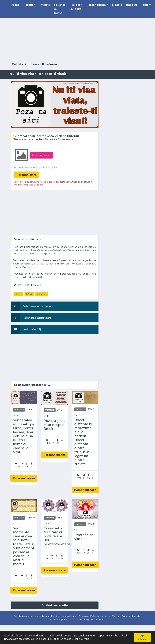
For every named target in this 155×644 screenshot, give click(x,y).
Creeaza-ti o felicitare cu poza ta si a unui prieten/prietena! (55, 536)
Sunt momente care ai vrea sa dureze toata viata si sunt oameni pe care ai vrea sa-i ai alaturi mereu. (24, 546)
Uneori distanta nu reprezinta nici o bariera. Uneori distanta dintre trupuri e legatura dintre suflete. (84, 442)
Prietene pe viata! (84, 537)
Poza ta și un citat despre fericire (54, 425)
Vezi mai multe (55, 605)
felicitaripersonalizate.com (67, 620)
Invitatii (45, 5)
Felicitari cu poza (76, 7)
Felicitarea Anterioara (31, 306)
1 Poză (29, 294)
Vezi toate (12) (26, 329)
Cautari (116, 616)
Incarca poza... (41, 155)
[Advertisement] (78, 40)
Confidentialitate (131, 616)
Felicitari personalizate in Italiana (32, 616)
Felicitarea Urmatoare (31, 318)
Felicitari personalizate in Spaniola (70, 616)
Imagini (131, 5)
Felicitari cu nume (60, 9)
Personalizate (96, 5)
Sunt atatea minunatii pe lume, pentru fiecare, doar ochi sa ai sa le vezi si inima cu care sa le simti (24, 436)
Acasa (15, 5)
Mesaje (117, 5)
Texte (145, 5)
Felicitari (30, 5)
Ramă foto (42, 294)
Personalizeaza (24, 478)
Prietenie (50, 64)
